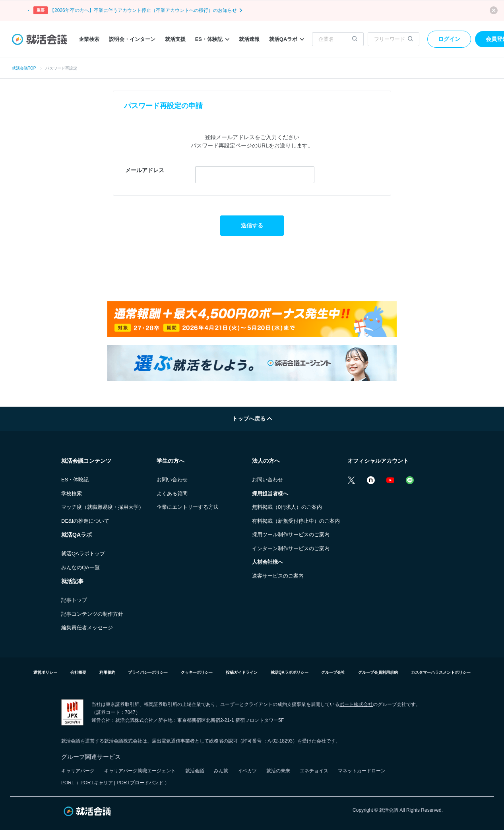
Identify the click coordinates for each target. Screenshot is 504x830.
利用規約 (107, 672)
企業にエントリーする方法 (188, 507)
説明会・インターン (132, 39)
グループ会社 (333, 672)
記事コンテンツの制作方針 (92, 614)
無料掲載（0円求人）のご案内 (287, 507)
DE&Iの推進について (85, 521)
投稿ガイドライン (242, 672)
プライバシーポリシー (148, 672)
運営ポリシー (45, 672)
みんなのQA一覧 (80, 567)
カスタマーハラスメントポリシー (441, 672)
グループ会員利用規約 (378, 672)
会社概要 (78, 672)
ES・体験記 (212, 39)
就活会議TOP (24, 68)
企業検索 (89, 39)
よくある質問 (172, 494)
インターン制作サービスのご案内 (291, 548)
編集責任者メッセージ (87, 627)
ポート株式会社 (356, 704)
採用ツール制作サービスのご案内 (291, 534)
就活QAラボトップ (83, 554)
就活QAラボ (287, 39)
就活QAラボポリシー (290, 672)
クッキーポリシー (197, 672)
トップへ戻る (252, 419)
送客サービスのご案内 (278, 576)
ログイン (449, 39)
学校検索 (72, 494)
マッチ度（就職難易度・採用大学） (103, 507)
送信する (252, 225)
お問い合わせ (172, 480)
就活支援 (175, 39)
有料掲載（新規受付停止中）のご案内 (296, 521)
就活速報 (249, 39)
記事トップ (74, 600)
